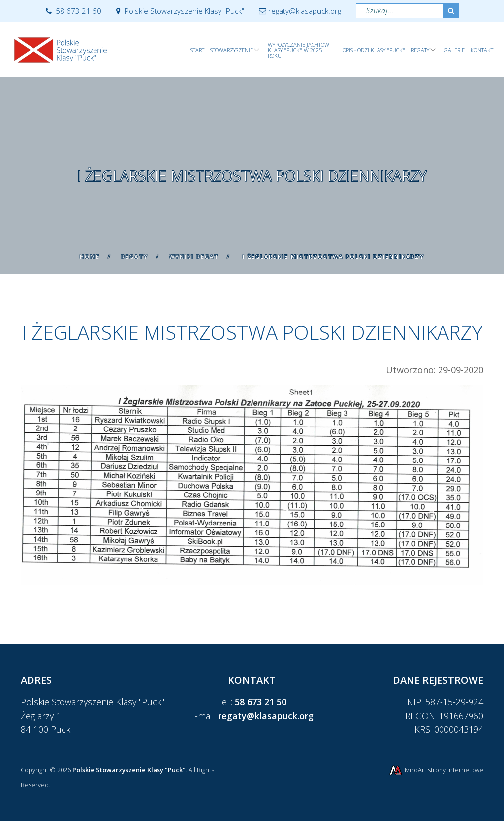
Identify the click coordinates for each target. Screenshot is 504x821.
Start (197, 50)
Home (90, 256)
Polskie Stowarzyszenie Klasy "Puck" (180, 11)
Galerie (454, 50)
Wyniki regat (194, 256)
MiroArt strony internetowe (436, 770)
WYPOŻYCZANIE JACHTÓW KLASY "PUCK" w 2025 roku (299, 50)
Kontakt (482, 50)
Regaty (420, 50)
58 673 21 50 (74, 11)
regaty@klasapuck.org (300, 11)
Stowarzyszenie (232, 50)
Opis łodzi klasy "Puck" (374, 50)
